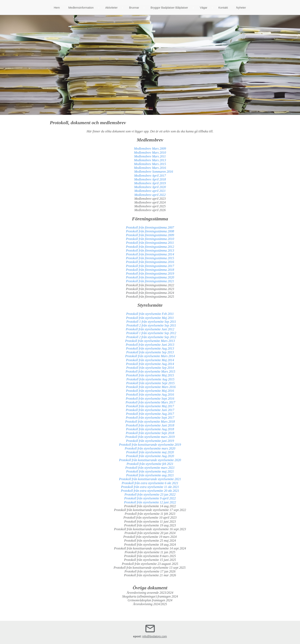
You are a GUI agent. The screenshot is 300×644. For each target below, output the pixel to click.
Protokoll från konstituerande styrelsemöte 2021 (150, 479)
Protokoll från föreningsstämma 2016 (150, 262)
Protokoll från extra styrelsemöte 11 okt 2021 (150, 487)
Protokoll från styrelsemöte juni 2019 (150, 441)
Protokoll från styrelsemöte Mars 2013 (150, 341)
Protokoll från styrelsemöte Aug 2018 (150, 429)
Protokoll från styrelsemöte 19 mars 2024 (150, 537)
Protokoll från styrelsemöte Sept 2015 (150, 383)
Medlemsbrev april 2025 (150, 206)
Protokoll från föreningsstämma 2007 (150, 227)
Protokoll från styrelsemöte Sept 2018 (150, 433)
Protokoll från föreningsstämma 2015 (150, 258)
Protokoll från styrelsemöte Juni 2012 (150, 329)
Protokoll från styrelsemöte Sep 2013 (150, 352)
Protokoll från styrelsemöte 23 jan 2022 (150, 494)
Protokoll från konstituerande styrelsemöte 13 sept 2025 (150, 568)
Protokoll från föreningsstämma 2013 (150, 250)
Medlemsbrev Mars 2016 (150, 168)
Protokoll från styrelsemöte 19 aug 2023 (150, 525)
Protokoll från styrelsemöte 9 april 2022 (150, 498)
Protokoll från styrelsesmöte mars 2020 (150, 448)
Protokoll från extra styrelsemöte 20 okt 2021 (150, 491)
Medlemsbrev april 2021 (150, 191)
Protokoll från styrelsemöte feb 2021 (150, 464)
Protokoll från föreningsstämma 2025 (150, 297)
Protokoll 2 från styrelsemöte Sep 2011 (150, 325)
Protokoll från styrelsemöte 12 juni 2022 (150, 502)
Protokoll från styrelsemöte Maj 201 (149, 360)
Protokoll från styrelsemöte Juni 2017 (150, 410)
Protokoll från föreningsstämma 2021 (150, 281)
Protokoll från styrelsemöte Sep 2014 (150, 368)
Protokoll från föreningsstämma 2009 (150, 235)
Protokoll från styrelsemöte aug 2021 (150, 475)
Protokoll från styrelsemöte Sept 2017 (150, 418)
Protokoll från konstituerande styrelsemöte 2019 (150, 445)
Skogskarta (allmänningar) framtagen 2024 (150, 596)
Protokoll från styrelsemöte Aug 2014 (150, 364)
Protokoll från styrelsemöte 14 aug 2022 (150, 506)
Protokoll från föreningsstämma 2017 (150, 266)
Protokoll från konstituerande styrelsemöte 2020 (150, 460)
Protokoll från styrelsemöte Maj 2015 (150, 375)
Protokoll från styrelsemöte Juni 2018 (150, 425)
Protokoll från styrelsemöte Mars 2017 (151, 402)
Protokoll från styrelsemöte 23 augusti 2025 (150, 564)
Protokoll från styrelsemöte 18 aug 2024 (150, 545)
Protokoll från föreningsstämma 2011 (150, 243)
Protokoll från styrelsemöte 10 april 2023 (150, 518)
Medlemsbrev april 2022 (150, 195)
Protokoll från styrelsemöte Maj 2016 (150, 391)
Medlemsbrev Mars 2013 (150, 160)
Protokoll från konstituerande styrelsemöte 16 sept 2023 (150, 529)
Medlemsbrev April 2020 (150, 187)
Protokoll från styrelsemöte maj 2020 (150, 452)
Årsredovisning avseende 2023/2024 (150, 593)
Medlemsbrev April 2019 (150, 183)
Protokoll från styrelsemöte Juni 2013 (150, 345)
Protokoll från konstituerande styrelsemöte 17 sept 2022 (150, 510)
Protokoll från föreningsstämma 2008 (150, 231)
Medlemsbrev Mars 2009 (150, 149)
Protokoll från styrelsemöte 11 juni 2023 (150, 522)
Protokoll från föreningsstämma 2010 (150, 239)
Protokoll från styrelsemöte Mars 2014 (150, 356)
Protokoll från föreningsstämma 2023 (150, 289)
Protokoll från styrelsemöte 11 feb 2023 (150, 514)
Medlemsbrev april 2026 (150, 210)
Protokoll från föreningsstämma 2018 (150, 270)
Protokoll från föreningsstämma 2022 (150, 285)
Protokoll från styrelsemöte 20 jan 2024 (150, 533)
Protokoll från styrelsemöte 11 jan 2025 (150, 552)
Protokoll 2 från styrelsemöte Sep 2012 (150, 337)
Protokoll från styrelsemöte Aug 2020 (150, 456)
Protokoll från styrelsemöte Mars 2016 (150, 387)
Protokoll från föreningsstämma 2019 (150, 274)
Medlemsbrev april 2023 (150, 199)
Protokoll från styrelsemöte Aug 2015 (150, 379)
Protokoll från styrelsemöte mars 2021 (150, 468)
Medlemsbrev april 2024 (150, 202)
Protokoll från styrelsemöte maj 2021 (150, 471)
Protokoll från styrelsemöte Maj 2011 (150, 318)
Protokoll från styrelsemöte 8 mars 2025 (150, 556)
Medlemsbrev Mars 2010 (150, 153)
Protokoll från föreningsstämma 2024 (150, 293)
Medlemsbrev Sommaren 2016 (154, 172)
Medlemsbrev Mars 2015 (150, 164)
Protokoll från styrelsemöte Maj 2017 (150, 406)
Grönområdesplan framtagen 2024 (150, 600)
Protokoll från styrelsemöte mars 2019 (150, 437)
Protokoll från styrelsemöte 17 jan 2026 (150, 571)
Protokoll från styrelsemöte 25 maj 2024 (150, 541)
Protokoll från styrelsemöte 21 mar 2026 (150, 575)
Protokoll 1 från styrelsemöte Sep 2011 (150, 322)
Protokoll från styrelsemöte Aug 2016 (150, 395)
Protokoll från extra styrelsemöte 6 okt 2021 (150, 483)
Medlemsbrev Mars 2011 (150, 156)
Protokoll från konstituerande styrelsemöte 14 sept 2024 (150, 548)
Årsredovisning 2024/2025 (150, 604)
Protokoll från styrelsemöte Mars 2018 (150, 422)
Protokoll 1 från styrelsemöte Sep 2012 (150, 333)
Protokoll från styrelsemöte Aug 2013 (150, 348)
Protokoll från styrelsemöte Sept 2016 (150, 399)
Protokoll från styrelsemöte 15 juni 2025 (150, 560)
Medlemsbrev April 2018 (149, 179)
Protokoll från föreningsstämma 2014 (150, 254)
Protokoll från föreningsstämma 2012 (150, 247)
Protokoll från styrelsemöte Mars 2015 (150, 371)
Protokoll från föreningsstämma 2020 (150, 277)
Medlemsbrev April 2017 (150, 176)
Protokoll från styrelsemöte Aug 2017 (150, 414)
